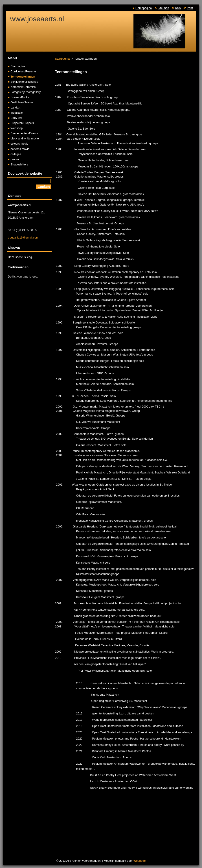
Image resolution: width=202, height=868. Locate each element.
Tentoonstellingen (23, 77)
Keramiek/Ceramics (23, 87)
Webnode (140, 861)
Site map (164, 8)
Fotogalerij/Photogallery (26, 92)
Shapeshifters (19, 164)
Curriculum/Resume (23, 71)
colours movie (19, 144)
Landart (15, 107)
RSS (178, 8)
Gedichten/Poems (22, 102)
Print (190, 8)
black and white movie (25, 138)
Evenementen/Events (24, 133)
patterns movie (20, 149)
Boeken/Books (20, 97)
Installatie (17, 113)
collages (16, 154)
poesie (15, 159)
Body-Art (16, 118)
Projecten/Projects (22, 123)
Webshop (17, 128)
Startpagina (62, 59)
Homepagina (144, 8)
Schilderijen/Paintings (24, 82)
